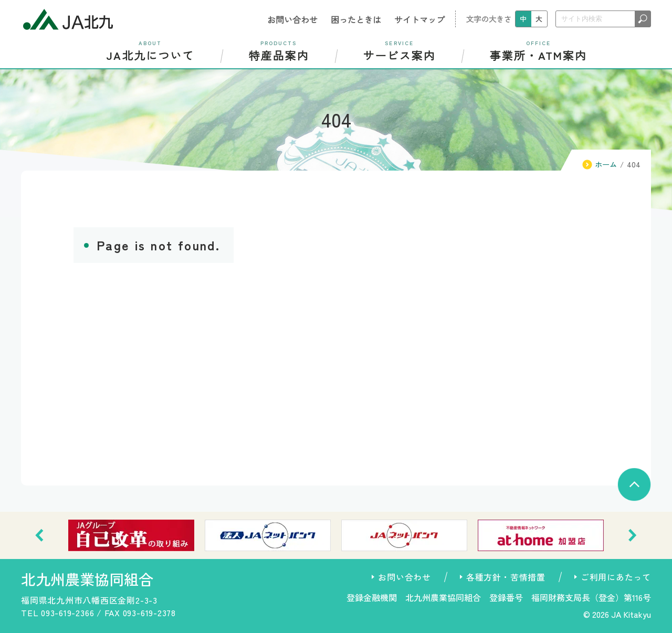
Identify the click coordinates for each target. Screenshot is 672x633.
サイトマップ (419, 19)
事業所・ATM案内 (538, 51)
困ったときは (356, 19)
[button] (39, 535)
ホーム (606, 164)
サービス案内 (399, 51)
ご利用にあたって (616, 577)
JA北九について (150, 51)
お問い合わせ (292, 19)
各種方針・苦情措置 (506, 577)
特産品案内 (279, 51)
